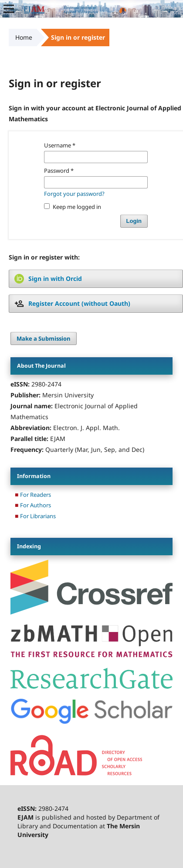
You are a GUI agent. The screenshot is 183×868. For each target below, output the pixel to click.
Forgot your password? (74, 194)
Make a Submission (44, 338)
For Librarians (38, 516)
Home (24, 37)
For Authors (36, 505)
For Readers (36, 495)
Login (134, 221)
